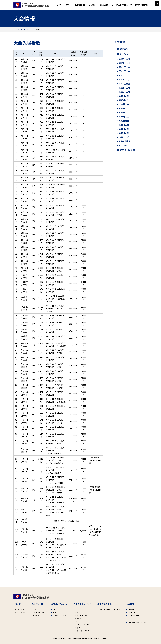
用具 (54, 612)
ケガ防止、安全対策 (59, 615)
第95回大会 (124, 112)
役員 (77, 612)
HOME (59, 5)
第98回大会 (124, 100)
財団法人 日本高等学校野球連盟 (31, 5)
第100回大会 (124, 92)
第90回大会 (124, 133)
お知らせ (68, 5)
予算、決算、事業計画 (82, 631)
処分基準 (78, 618)
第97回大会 (124, 104)
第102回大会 (124, 84)
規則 (54, 609)
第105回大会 (124, 71)
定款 (77, 609)
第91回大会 (124, 129)
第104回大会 (124, 75)
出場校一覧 (124, 137)
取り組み (36, 615)
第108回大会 (124, 59)
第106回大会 (124, 67)
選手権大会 (24, 29)
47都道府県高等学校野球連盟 (109, 609)
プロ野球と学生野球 (82, 625)
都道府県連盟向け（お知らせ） (138, 622)
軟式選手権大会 (127, 150)
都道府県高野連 (141, 5)
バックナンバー (20, 612)
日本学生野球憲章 (81, 615)
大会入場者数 (125, 141)
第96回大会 (124, 108)
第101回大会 (124, 88)
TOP (15, 29)
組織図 (77, 628)
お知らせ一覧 (19, 609)
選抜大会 (124, 49)
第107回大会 (124, 63)
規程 (77, 622)
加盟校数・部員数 (39, 612)
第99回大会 (124, 96)
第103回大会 (124, 79)
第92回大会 (124, 125)
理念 (35, 609)
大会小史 (123, 145)
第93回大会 (124, 121)
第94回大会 (124, 116)
